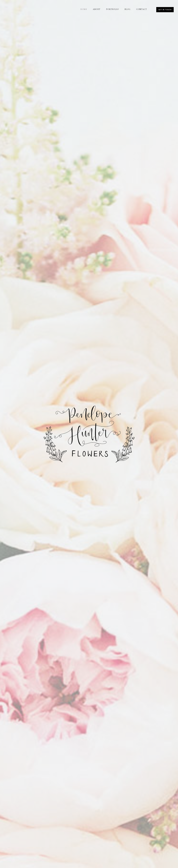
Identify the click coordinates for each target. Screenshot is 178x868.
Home (84, 9)
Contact (142, 9)
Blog (128, 9)
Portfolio (112, 9)
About (97, 9)
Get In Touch (165, 10)
